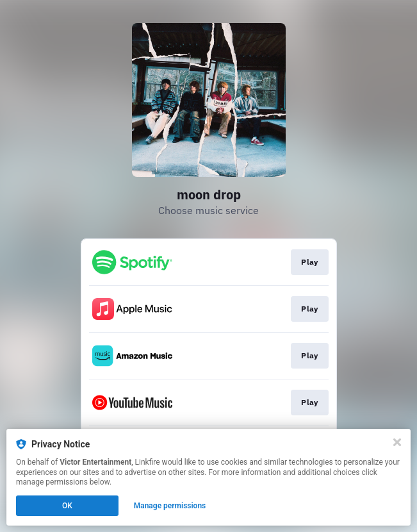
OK (67, 506)
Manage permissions (170, 506)
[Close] (397, 442)
